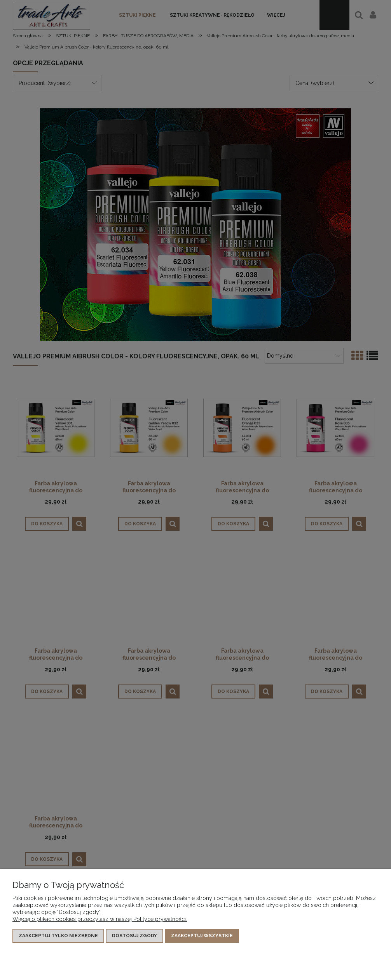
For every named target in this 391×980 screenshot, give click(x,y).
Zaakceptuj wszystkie (202, 936)
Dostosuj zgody (134, 936)
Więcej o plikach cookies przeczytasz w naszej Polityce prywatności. (100, 919)
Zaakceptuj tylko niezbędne (58, 936)
